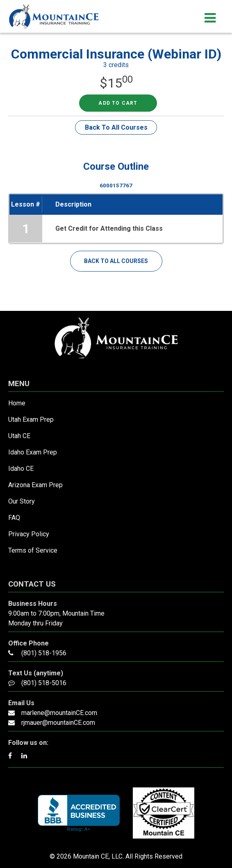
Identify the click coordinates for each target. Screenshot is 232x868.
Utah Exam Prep (31, 419)
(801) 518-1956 (44, 653)
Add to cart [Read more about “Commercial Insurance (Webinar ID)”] (118, 103)
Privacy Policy (29, 534)
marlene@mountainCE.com (59, 713)
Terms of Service (33, 550)
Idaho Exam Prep (33, 452)
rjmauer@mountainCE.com (58, 723)
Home (17, 403)
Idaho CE (21, 469)
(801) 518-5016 (44, 683)
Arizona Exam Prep (35, 485)
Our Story (22, 501)
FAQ (14, 518)
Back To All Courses (116, 127)
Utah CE (19, 436)
